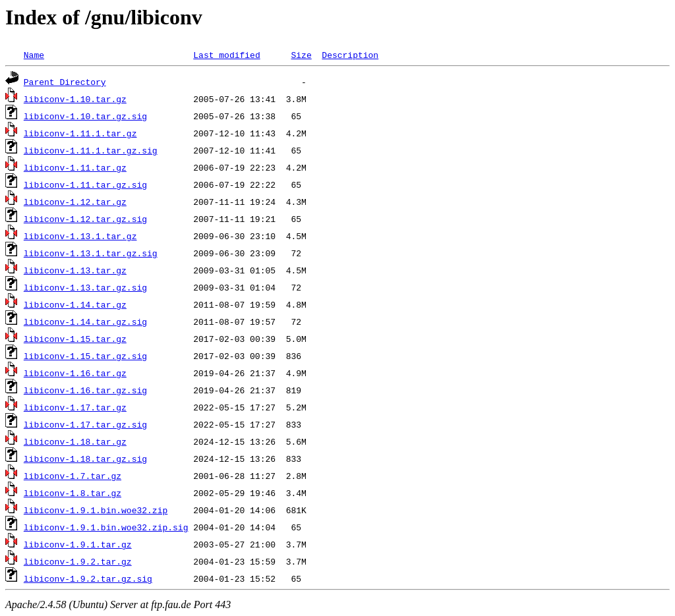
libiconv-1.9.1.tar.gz (78, 544)
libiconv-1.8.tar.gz (73, 493)
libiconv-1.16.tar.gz (75, 373)
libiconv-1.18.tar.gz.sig (85, 459)
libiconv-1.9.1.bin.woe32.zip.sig (106, 527)
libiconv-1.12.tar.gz (75, 202)
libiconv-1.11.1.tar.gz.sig (91, 150)
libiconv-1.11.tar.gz (75, 167)
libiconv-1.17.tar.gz (75, 407)
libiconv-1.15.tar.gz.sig (85, 356)
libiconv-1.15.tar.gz (75, 339)
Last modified (226, 55)
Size (301, 55)
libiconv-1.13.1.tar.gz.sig (91, 253)
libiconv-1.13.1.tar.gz (80, 236)
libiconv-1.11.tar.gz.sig (85, 184)
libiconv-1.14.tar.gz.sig (85, 322)
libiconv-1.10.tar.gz (75, 99)
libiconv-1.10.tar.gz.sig (85, 116)
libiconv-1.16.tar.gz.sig (85, 390)
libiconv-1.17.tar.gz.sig (85, 424)
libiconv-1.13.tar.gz (75, 270)
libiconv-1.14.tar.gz (75, 304)
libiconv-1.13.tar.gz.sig (85, 287)
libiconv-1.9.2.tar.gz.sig (88, 578)
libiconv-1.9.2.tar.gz (78, 561)
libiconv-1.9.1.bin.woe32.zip (96, 510)
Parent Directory (65, 82)
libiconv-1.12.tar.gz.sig (85, 219)
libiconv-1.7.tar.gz (73, 476)
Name (34, 55)
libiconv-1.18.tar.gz (75, 441)
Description (350, 55)
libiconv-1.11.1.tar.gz (80, 133)
